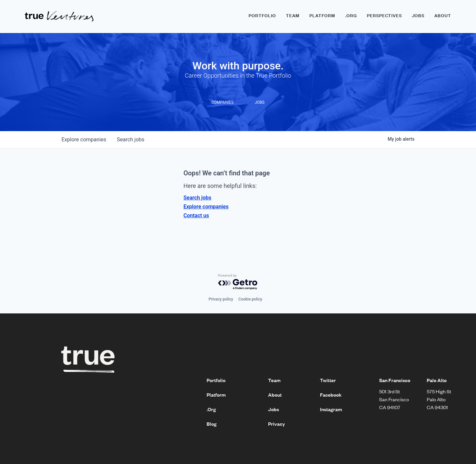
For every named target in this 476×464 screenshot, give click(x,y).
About (443, 16)
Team (293, 16)
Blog (212, 424)
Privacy (277, 424)
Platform (322, 16)
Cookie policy (250, 299)
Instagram (331, 409)
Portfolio (262, 16)
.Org (211, 409)
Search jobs (197, 198)
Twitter (328, 380)
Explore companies (206, 207)
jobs (130, 140)
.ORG (351, 16)
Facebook (331, 395)
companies (84, 140)
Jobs (418, 16)
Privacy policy (221, 299)
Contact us (196, 215)
